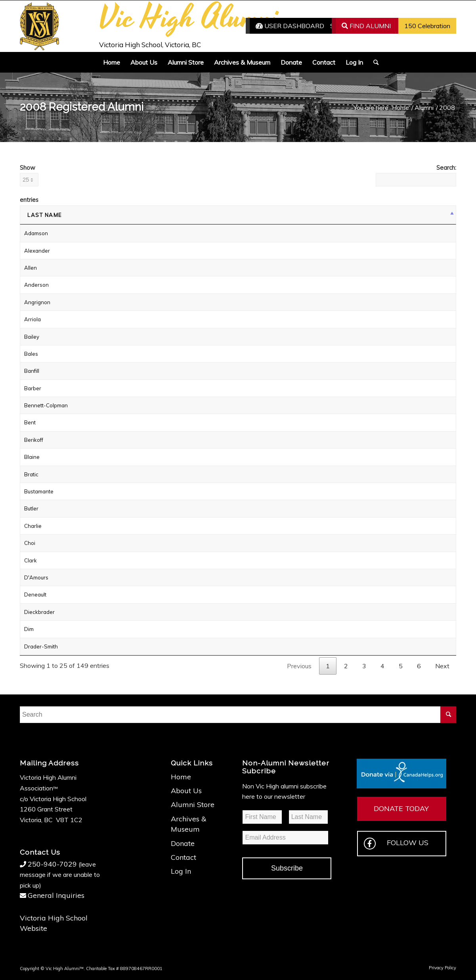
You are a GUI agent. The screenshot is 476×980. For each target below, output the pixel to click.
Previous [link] (299, 666)
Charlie (33, 526)
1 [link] (328, 666)
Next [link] (442, 666)
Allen (31, 268)
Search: (416, 175)
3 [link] (364, 666)
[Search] (373, 62)
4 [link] (382, 666)
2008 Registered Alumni (82, 107)
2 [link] (346, 666)
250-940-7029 (52, 864)
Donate (183, 843)
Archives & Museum (188, 824)
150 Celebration (427, 26)
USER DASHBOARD (290, 26)
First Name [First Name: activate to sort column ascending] (138, 215)
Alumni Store (193, 805)
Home (181, 777)
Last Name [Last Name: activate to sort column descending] (45, 215)
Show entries (29, 184)
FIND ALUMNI (366, 26)
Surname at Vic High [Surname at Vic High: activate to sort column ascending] (250, 215)
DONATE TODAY (401, 808)
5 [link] (401, 666)
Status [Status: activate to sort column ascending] (375, 215)
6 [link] (419, 666)
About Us (186, 791)
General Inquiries (56, 895)
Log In (181, 871)
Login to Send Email (384, 268)
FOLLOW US (396, 844)
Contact (184, 857)
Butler (31, 508)
